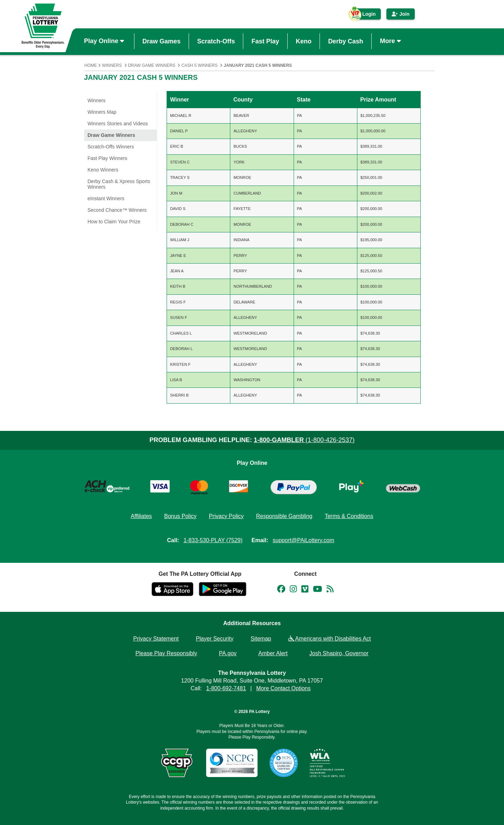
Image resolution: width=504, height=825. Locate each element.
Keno (304, 41)
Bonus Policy (180, 516)
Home (91, 65)
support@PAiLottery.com (303, 540)
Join (401, 14)
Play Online (105, 41)
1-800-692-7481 (226, 688)
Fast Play (265, 41)
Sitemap (261, 639)
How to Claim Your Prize (114, 222)
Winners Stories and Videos (118, 124)
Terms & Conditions (349, 516)
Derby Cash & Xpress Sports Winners (119, 184)
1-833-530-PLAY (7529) (213, 540)
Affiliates (141, 516)
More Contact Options (283, 688)
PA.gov (227, 653)
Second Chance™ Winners (117, 210)
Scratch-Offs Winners (111, 147)
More (391, 41)
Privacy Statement (156, 639)
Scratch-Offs (216, 41)
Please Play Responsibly (166, 653)
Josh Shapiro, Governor (339, 653)
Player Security (215, 639)
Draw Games (162, 41)
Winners (112, 65)
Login (365, 15)
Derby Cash (345, 41)
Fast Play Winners (107, 158)
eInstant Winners (106, 198)
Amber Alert (273, 653)
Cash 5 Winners (199, 65)
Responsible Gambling (284, 516)
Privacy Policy (226, 516)
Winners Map (102, 112)
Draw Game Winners (152, 65)
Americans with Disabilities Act (330, 639)
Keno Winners (103, 170)
